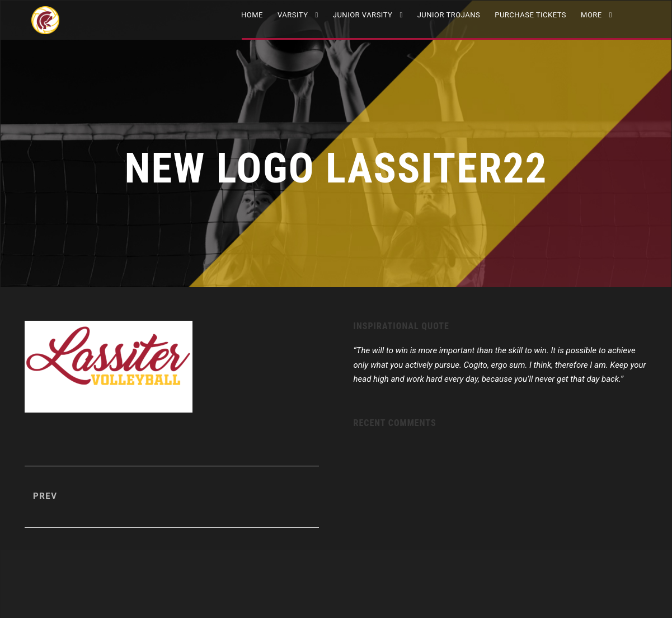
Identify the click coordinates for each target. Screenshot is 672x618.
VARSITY (293, 15)
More (591, 15)
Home (252, 15)
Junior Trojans (449, 15)
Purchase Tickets (530, 15)
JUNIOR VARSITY (363, 15)
